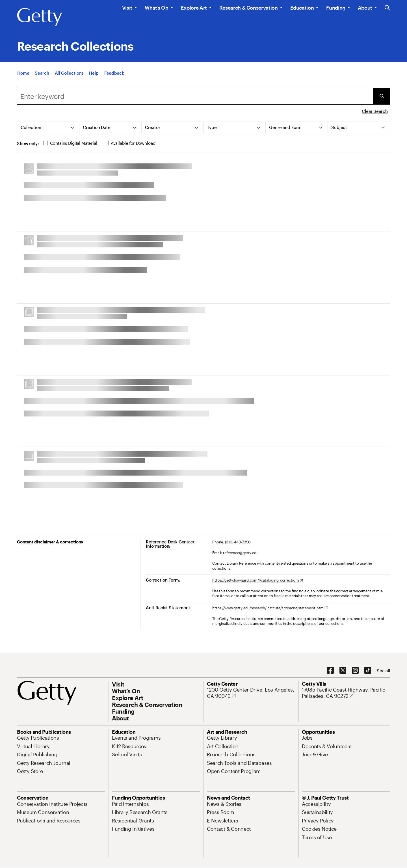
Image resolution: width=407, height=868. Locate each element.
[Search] (42, 79)
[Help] (94, 79)
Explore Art (194, 8)
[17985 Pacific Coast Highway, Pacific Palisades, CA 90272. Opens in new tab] (346, 693)
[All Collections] (69, 79)
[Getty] (40, 17)
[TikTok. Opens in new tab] (368, 671)
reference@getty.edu (241, 553)
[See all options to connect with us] (383, 671)
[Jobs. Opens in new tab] (307, 738)
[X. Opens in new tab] (343, 671)
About (365, 8)
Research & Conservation (249, 8)
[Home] (23, 79)
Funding (336, 8)
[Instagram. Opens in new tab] (355, 671)
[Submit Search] (382, 96)
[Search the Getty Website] (387, 8)
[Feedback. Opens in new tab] (114, 79)
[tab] (48, 128)
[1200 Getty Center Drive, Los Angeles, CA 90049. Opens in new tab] (251, 693)
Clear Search (375, 111)
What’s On (157, 8)
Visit (127, 8)
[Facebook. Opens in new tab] (330, 671)
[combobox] (195, 96)
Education (302, 8)
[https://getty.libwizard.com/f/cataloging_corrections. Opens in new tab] (258, 580)
